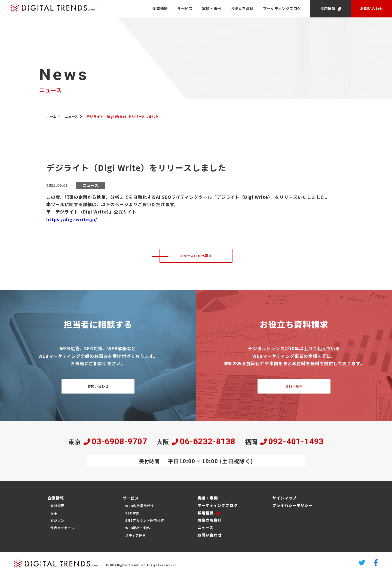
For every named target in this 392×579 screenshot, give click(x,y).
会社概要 (57, 510)
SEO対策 (132, 517)
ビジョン (57, 525)
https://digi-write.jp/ (72, 219)
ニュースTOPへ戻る (196, 257)
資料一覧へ (294, 390)
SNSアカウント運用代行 (145, 525)
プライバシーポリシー (291, 510)
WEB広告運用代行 (140, 510)
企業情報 (160, 8)
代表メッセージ (63, 532)
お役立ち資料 (242, 8)
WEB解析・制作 (138, 532)
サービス (185, 8)
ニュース (204, 532)
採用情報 (328, 8)
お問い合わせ (372, 8)
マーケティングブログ (282, 8)
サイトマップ (283, 502)
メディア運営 (136, 539)
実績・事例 (212, 8)
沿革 (54, 517)
